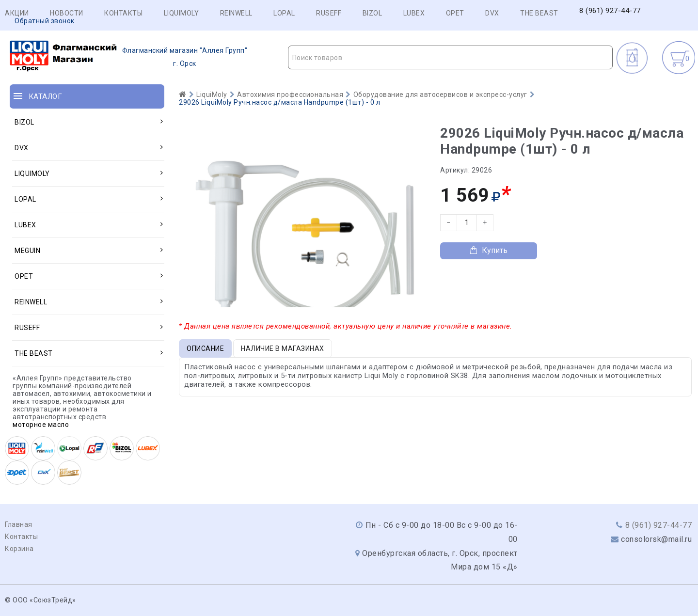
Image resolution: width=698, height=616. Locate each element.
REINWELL (236, 13)
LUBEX (414, 13)
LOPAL (284, 13)
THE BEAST (539, 13)
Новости (67, 13)
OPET (455, 13)
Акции (17, 13)
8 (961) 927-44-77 (610, 11)
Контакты (123, 13)
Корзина (19, 549)
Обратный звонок (45, 21)
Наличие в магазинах (283, 348)
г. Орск (129, 57)
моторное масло (41, 425)
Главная (19, 524)
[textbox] (451, 58)
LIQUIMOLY (182, 13)
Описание (205, 348)
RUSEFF (329, 13)
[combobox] (451, 57)
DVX (492, 13)
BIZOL (373, 13)
